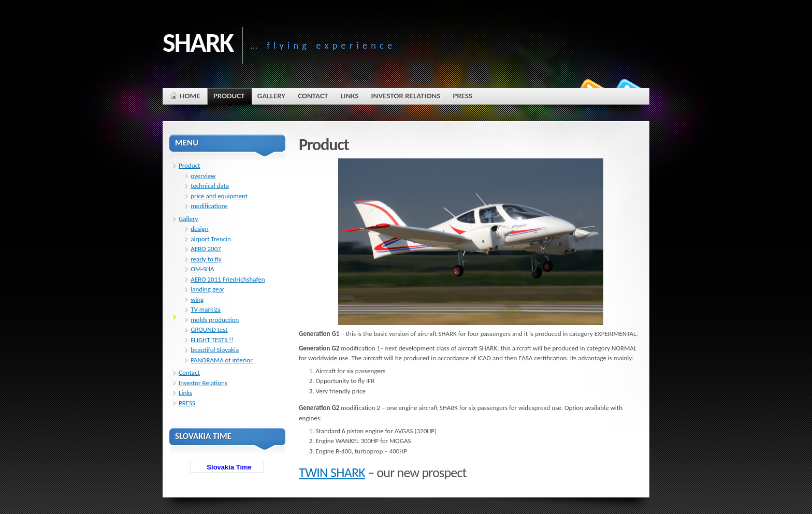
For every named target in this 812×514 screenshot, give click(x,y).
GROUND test (209, 329)
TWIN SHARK (332, 473)
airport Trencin (211, 239)
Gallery (188, 219)
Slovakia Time (227, 467)
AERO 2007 (206, 249)
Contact (189, 372)
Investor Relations (203, 383)
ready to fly (206, 259)
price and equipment (219, 196)
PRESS (187, 403)
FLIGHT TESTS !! (212, 340)
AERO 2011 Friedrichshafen (228, 279)
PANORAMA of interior (221, 360)
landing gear (207, 289)
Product (189, 165)
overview (203, 176)
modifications (209, 206)
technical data (210, 186)
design (199, 229)
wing (197, 299)
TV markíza (206, 309)
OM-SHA (202, 269)
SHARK (198, 42)
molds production (215, 320)
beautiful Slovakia (215, 350)
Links (185, 393)
